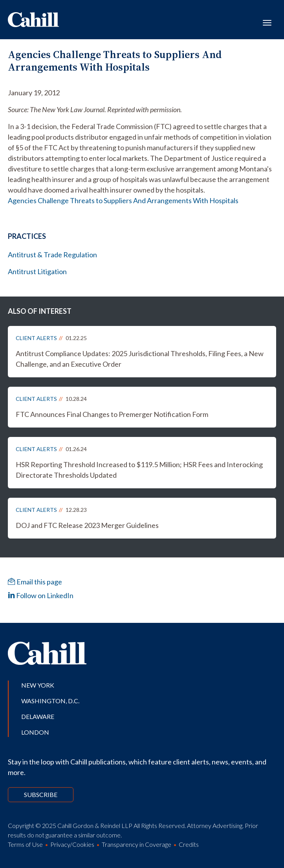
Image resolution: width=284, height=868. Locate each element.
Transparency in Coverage (137, 844)
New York (38, 685)
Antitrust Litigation (37, 271)
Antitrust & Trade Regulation (52, 255)
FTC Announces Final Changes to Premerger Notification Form (112, 414)
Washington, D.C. (50, 701)
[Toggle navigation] (267, 22)
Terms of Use (25, 844)
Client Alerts (36, 338)
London (35, 732)
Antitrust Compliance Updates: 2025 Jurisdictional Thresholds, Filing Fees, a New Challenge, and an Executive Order (140, 359)
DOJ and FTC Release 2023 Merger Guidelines (87, 525)
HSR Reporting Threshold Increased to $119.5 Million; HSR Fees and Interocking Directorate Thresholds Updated (139, 470)
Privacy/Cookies (72, 844)
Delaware (38, 716)
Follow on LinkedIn (41, 595)
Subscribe (41, 794)
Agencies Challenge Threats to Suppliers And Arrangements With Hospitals (123, 200)
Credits (189, 844)
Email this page (35, 582)
